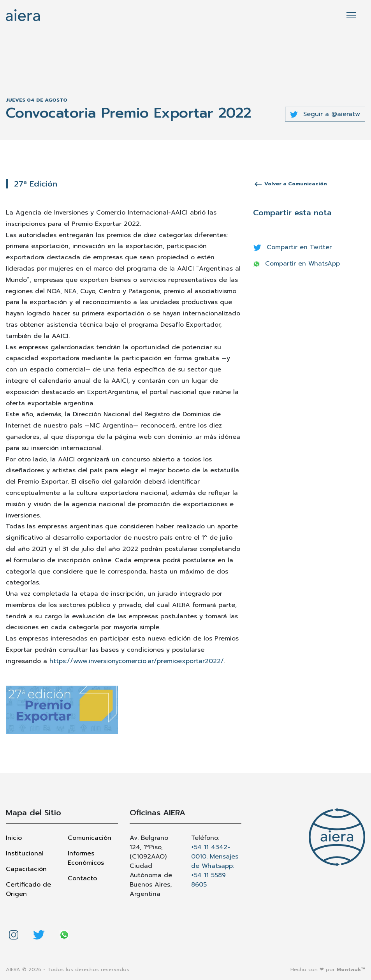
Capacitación (26, 869)
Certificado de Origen (28, 889)
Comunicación (90, 838)
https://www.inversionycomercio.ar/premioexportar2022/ (137, 661)
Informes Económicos (86, 858)
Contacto (82, 878)
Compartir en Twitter (293, 247)
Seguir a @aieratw (325, 114)
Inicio (14, 838)
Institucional (25, 853)
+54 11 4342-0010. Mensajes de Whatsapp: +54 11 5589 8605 (215, 866)
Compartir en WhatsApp (297, 264)
